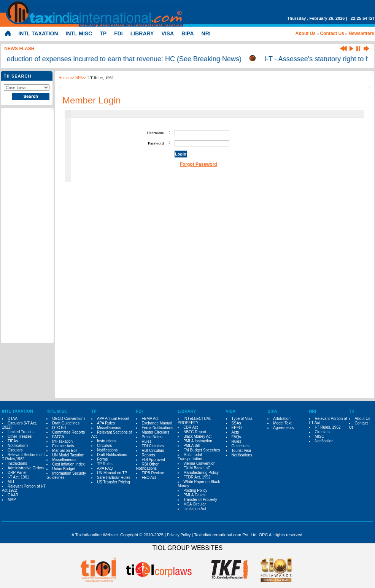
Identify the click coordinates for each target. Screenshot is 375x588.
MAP (12, 500)
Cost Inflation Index (68, 464)
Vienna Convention (199, 463)
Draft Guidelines (66, 423)
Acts (235, 432)
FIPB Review (153, 473)
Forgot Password (199, 164)
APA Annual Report (113, 419)
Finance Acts (63, 446)
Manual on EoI (64, 451)
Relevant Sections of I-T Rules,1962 (24, 457)
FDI (118, 33)
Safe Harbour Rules (114, 478)
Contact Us (332, 33)
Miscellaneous (64, 460)
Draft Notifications (112, 455)
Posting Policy (195, 490)
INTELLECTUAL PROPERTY (194, 421)
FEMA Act (150, 419)
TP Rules (105, 464)
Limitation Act (195, 509)
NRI (206, 33)
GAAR (13, 495)
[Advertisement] (27, 226)
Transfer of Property (200, 500)
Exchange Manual (157, 423)
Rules (147, 441)
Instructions (17, 463)
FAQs (236, 437)
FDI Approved (153, 460)
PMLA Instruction (198, 441)
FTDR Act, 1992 (197, 477)
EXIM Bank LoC (197, 468)
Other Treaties (20, 436)
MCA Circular (195, 504)
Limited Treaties (21, 432)
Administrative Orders (26, 468)
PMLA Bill (191, 446)
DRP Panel (17, 473)
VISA (168, 33)
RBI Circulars (153, 451)
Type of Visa (242, 419)
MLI (11, 482)
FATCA (58, 437)
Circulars (15, 450)
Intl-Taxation (62, 441)
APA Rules (106, 423)
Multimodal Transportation (190, 457)
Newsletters (361, 33)
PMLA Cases (194, 495)
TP (103, 33)
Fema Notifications (158, 428)
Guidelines (241, 446)
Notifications (18, 446)
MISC (319, 436)
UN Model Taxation (68, 455)
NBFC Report (195, 432)
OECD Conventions (69, 419)
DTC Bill (59, 428)
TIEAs (13, 441)
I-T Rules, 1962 (327, 427)
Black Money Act (197, 436)
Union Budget (64, 469)
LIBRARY (142, 33)
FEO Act (149, 478)
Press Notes (152, 437)
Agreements (283, 428)
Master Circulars (156, 432)
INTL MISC (79, 33)
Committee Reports (68, 432)
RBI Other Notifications (147, 466)
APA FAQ (105, 468)
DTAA (13, 419)
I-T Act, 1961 (18, 477)
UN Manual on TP (112, 473)
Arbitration (282, 419)
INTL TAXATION (38, 33)
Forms (102, 459)
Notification (324, 441)
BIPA (187, 33)
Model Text (282, 423)
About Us (306, 33)
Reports (149, 455)
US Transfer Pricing (114, 482)
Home (64, 78)
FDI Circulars (153, 446)
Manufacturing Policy (201, 473)
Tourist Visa (242, 451)
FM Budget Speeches (202, 450)
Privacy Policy (179, 535)
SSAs (236, 423)
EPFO (237, 428)
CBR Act (191, 427)
